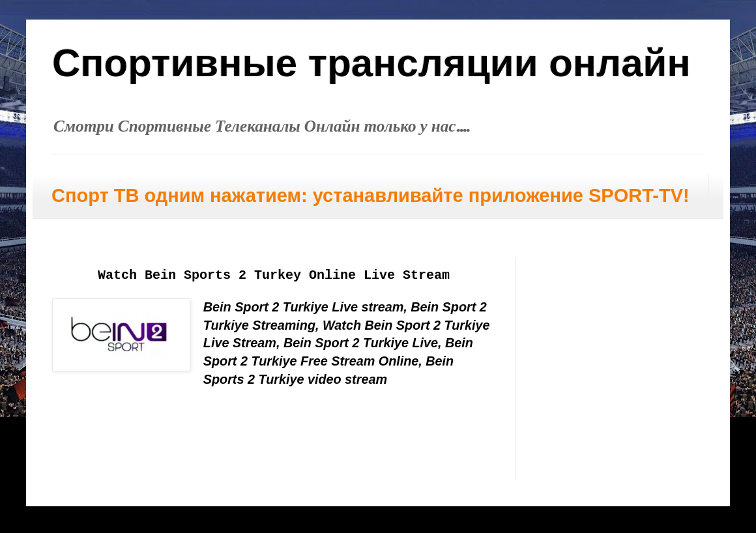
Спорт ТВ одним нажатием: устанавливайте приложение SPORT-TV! (371, 195)
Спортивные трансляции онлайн (371, 63)
